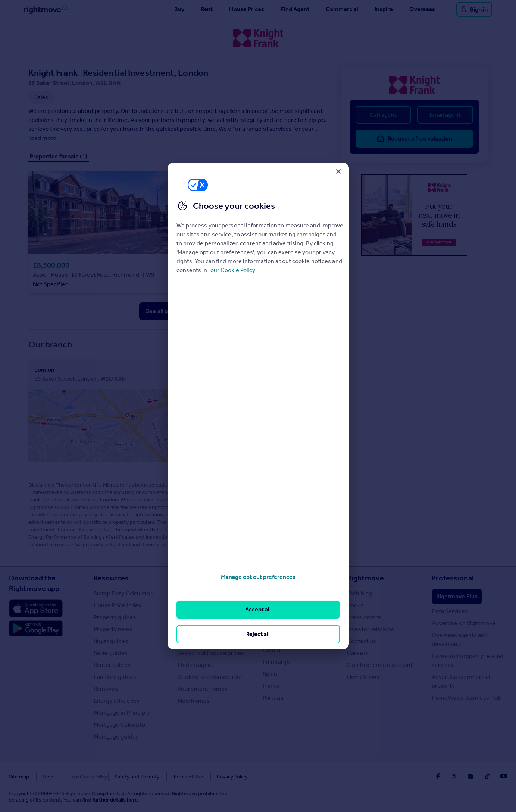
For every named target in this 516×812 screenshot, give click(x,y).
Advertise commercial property (461, 681)
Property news (113, 629)
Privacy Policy (216, 777)
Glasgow (274, 638)
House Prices (247, 9)
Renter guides (112, 665)
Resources (111, 578)
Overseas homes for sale (211, 641)
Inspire (384, 9)
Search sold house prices (211, 653)
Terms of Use (172, 777)
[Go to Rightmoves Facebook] (438, 776)
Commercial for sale (204, 617)
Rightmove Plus (457, 596)
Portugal (274, 698)
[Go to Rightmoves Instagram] (471, 776)
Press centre (364, 617)
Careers (358, 653)
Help (48, 777)
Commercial (342, 9)
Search (190, 578)
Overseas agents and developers (460, 640)
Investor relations (370, 629)
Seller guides (111, 653)
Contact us (362, 641)
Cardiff (272, 650)
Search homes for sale (207, 593)
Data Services (450, 611)
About (355, 605)
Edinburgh (276, 662)
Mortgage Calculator (121, 725)
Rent (207, 9)
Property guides (115, 617)
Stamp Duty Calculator (123, 593)
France (272, 686)
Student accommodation (211, 677)
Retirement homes (203, 689)
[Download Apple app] (36, 608)
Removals (106, 689)
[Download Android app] (36, 629)
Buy (179, 9)
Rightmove (365, 578)
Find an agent (196, 665)
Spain (270, 674)
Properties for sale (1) (59, 156)
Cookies (76, 777)
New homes (194, 701)
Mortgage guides (116, 737)
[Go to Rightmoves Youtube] (504, 776)
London (273, 614)
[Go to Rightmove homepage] (46, 9)
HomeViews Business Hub (467, 698)
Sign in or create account (380, 665)
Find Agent (295, 9)
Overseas (422, 9)
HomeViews (363, 677)
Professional (453, 578)
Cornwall (274, 626)
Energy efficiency (117, 701)
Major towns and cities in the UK (296, 598)
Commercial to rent (204, 629)
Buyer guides (111, 641)
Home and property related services (468, 660)
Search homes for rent (208, 605)
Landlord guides (115, 677)
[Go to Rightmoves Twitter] (454, 776)
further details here (115, 800)
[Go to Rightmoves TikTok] (487, 776)
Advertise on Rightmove (464, 623)
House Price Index (118, 605)
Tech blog (359, 593)
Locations (279, 578)
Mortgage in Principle (122, 713)
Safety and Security (121, 777)
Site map (19, 777)
